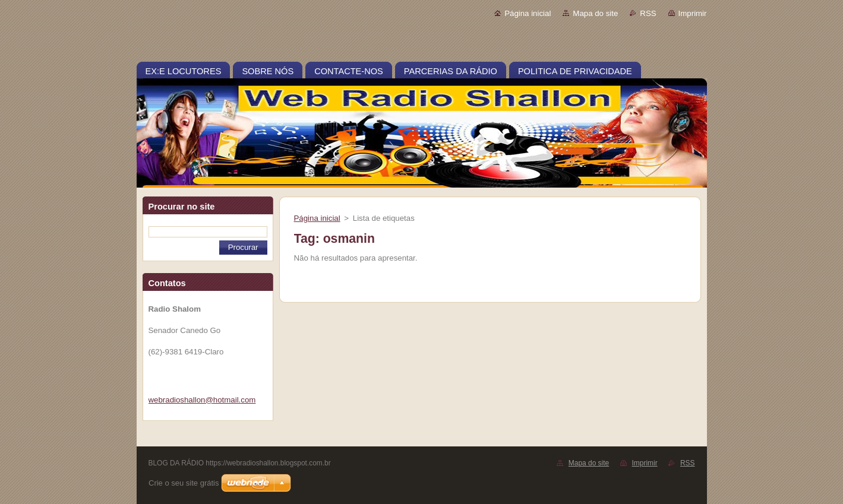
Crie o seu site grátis (184, 483)
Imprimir (693, 13)
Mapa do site (595, 13)
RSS (648, 13)
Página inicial (528, 13)
